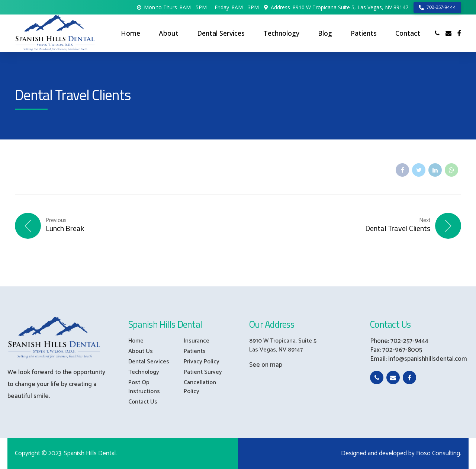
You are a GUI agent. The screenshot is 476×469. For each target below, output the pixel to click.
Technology (281, 33)
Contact (408, 33)
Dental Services (221, 33)
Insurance (197, 341)
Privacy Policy (202, 362)
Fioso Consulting (438, 453)
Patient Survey (203, 372)
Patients (364, 33)
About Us (141, 351)
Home (131, 33)
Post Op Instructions (144, 387)
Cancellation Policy (200, 387)
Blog (325, 33)
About (169, 33)
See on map (266, 365)
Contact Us (143, 402)
